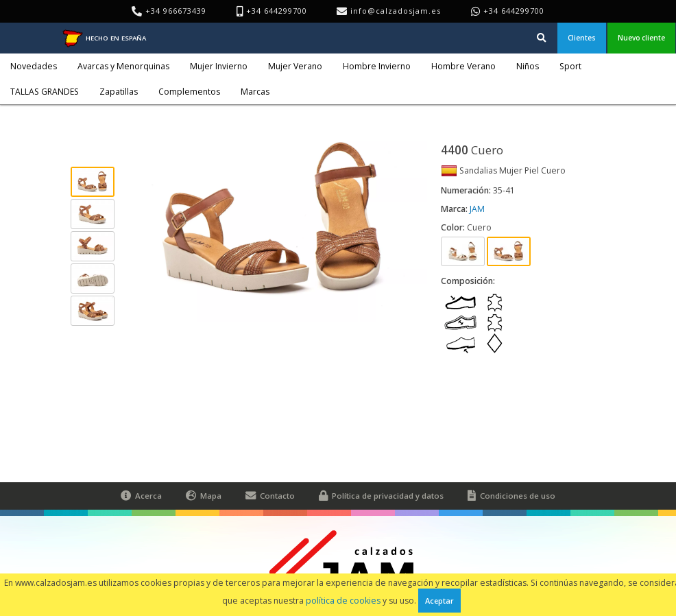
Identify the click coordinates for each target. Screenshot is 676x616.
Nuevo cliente (641, 38)
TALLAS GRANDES (45, 92)
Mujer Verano (295, 66)
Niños (528, 66)
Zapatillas (119, 92)
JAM (477, 209)
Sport (570, 66)
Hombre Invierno (377, 66)
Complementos (189, 92)
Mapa (204, 496)
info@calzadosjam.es (396, 11)
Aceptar (439, 601)
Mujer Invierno (219, 66)
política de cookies (343, 601)
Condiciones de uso (511, 496)
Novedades (34, 66)
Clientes (582, 38)
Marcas (255, 92)
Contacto (270, 496)
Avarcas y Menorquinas (123, 66)
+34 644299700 (514, 11)
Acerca (141, 496)
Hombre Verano (463, 66)
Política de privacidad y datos (381, 496)
